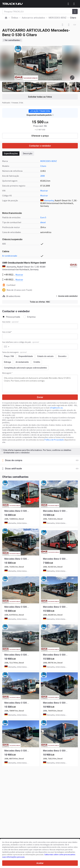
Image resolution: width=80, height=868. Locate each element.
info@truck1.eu (57, 408)
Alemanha (49, 200)
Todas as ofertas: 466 (40, 302)
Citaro (43, 166)
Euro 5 (43, 217)
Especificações (11, 154)
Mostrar (44, 191)
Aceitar (40, 863)
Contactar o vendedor (40, 146)
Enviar (40, 397)
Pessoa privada (11, 317)
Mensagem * (7, 373)
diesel (43, 222)
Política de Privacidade (54, 440)
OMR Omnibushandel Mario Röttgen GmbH (24, 263)
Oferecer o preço (40, 136)
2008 (42, 176)
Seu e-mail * (7, 332)
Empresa (29, 317)
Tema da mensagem (14, 352)
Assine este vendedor (67, 296)
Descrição (28, 154)
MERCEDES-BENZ (49, 161)
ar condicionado (10, 256)
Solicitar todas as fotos (40, 97)
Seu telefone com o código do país (21, 342)
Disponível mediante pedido (40, 115)
